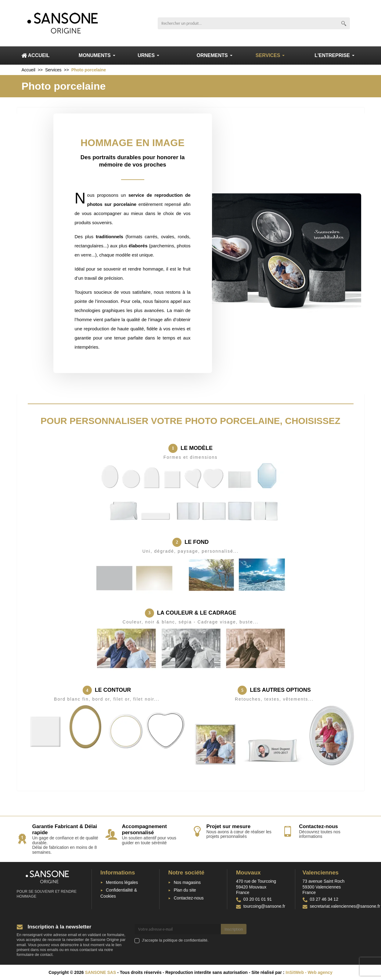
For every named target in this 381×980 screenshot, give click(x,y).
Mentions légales (122, 882)
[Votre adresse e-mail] (178, 929)
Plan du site (185, 890)
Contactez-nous (189, 898)
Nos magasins (187, 882)
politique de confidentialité (185, 940)
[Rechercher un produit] (248, 23)
